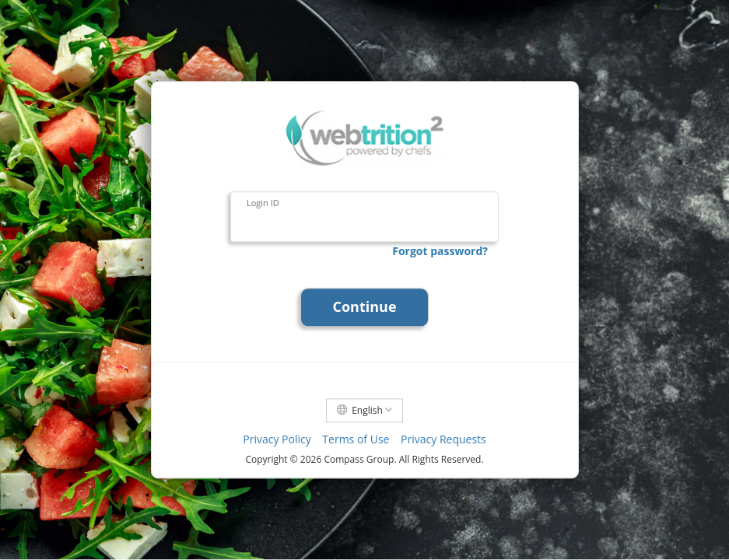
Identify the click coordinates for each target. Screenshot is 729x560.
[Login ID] (364, 218)
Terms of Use (356, 440)
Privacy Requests (443, 440)
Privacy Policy (277, 440)
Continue (364, 307)
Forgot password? (440, 251)
